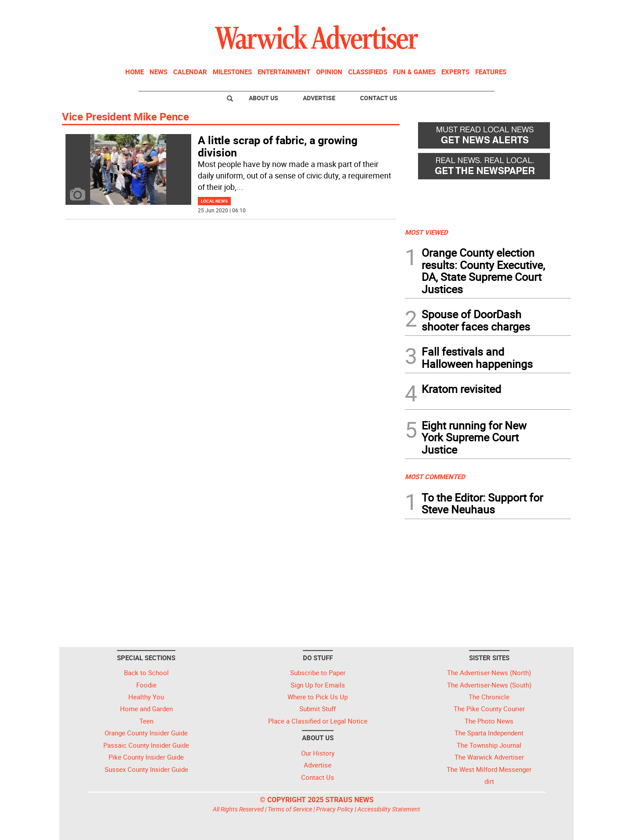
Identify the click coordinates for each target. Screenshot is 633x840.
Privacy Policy (335, 809)
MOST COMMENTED (435, 476)
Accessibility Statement (389, 809)
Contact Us (379, 98)
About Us (264, 98)
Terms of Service (290, 809)
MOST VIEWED (426, 232)
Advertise (319, 98)
